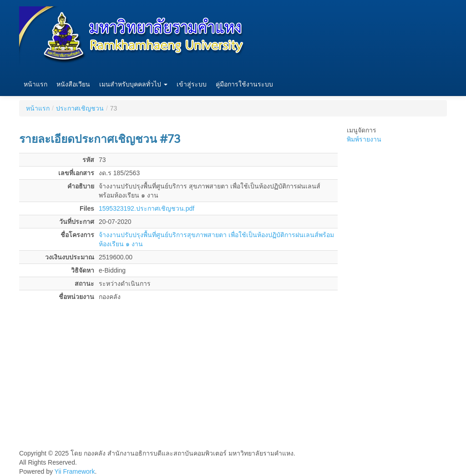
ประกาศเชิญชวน (80, 108)
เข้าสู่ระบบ (192, 84)
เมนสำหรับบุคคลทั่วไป (133, 84)
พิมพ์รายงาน (364, 139)
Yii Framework (75, 471)
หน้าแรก (35, 84)
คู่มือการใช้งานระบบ (244, 84)
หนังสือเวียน (73, 84)
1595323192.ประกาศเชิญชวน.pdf (147, 208)
